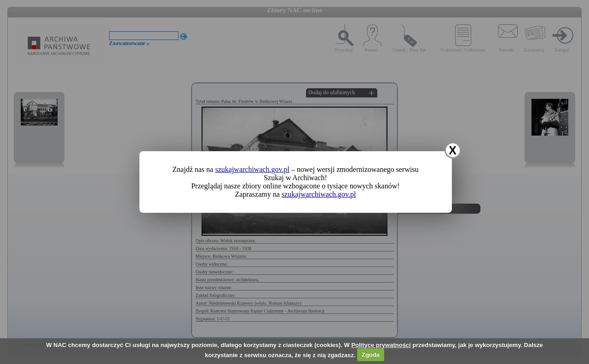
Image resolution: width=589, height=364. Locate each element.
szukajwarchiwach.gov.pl (252, 169)
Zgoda (371, 355)
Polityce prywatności (381, 345)
